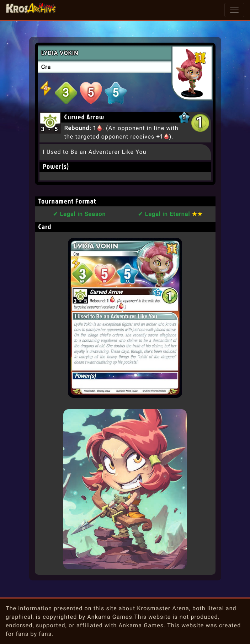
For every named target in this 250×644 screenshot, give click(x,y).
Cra (46, 67)
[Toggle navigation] (234, 10)
